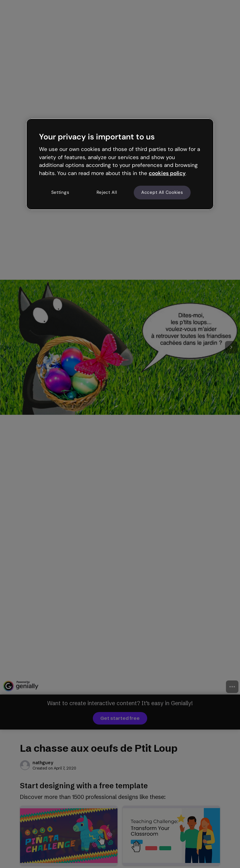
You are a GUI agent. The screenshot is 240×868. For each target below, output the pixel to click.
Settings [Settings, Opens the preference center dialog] (60, 192)
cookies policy (167, 173)
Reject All (107, 192)
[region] (120, 164)
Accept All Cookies (162, 192)
